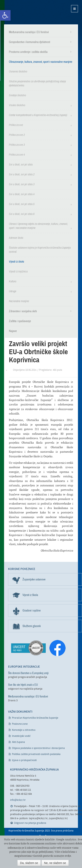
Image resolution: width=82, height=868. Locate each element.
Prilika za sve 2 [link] (17, 135)
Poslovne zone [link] (20, 724)
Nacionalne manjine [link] (19, 301)
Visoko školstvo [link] (17, 105)
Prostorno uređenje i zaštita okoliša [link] (28, 52)
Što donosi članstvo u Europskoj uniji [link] (28, 673)
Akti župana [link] (18, 742)
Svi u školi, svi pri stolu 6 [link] (22, 214)
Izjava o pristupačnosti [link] (24, 760)
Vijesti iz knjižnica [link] (18, 272)
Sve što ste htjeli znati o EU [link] (23, 685)
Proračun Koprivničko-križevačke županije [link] (35, 718)
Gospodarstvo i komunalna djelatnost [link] (29, 42)
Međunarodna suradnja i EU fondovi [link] (29, 32)
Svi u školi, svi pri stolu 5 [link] (22, 204)
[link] (5, 15)
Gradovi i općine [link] (32, 610)
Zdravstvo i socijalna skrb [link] (23, 311)
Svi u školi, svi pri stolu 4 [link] (22, 194)
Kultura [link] (13, 281)
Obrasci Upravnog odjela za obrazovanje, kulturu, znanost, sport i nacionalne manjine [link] (38, 226)
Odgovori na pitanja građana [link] (30, 823)
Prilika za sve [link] (16, 125)
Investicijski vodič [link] (21, 736)
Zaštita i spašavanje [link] (20, 321)
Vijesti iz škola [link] (16, 262)
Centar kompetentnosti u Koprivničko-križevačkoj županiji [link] (38, 115)
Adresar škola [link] (16, 238)
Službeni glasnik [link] (32, 626)
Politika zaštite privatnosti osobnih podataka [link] (36, 754)
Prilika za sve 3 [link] (17, 145)
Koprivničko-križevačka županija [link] (24, 12)
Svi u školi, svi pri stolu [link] (21, 165)
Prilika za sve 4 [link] (17, 155)
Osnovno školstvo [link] (18, 72)
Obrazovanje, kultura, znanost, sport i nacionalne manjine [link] (41, 62)
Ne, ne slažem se (55, 863)
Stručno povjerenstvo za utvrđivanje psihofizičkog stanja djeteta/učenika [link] (37, 83)
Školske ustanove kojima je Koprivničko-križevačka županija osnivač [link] (40, 250)
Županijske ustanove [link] (34, 579)
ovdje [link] (68, 856)
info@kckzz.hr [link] (18, 800)
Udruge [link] (13, 291)
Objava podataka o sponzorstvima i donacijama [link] (38, 748)
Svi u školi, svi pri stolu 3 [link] (22, 184)
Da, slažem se (29, 863)
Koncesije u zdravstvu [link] (24, 730)
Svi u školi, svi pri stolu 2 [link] (22, 174)
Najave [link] (13, 331)
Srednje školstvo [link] (17, 95)
